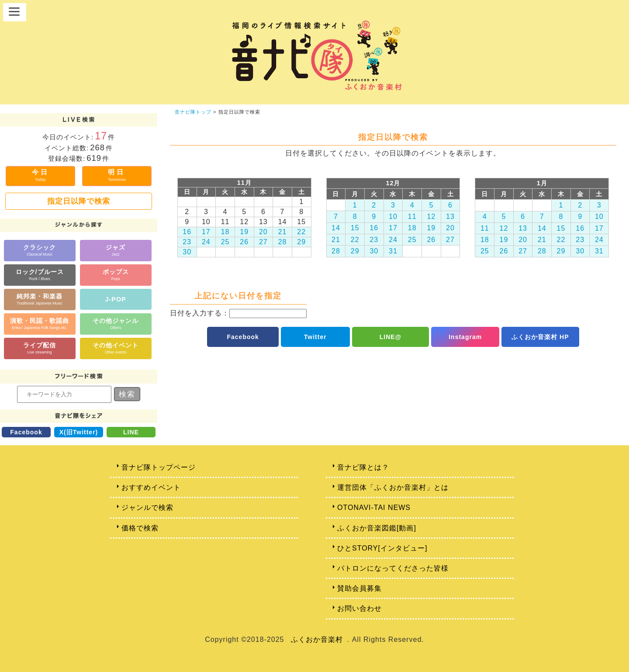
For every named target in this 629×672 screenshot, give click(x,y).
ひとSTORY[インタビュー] (382, 548)
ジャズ (116, 250)
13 (450, 216)
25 (225, 242)
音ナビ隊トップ (193, 112)
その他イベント (116, 348)
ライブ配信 (40, 348)
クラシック (40, 250)
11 (412, 216)
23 (187, 242)
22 (301, 232)
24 (206, 242)
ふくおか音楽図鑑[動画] (377, 528)
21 (283, 232)
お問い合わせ (359, 608)
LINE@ (391, 337)
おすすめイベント (151, 487)
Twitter (315, 337)
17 (206, 232)
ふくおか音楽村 (317, 639)
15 (355, 228)
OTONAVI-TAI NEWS (374, 507)
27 (263, 242)
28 (283, 242)
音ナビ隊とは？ (363, 467)
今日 (41, 175)
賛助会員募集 (359, 588)
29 (301, 242)
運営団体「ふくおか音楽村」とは (393, 487)
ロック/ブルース (40, 275)
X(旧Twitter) (79, 432)
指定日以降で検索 (79, 201)
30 (187, 252)
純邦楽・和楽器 (40, 299)
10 (393, 216)
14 (336, 228)
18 (225, 232)
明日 (117, 175)
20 (263, 232)
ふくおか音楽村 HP (540, 337)
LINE (131, 432)
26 (244, 242)
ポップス (116, 275)
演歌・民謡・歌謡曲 (40, 324)
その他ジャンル (116, 324)
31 (393, 251)
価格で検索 (140, 528)
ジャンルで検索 (147, 507)
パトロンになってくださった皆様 (393, 568)
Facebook (26, 432)
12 (431, 216)
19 (244, 232)
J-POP (116, 299)
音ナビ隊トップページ (159, 467)
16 (187, 232)
